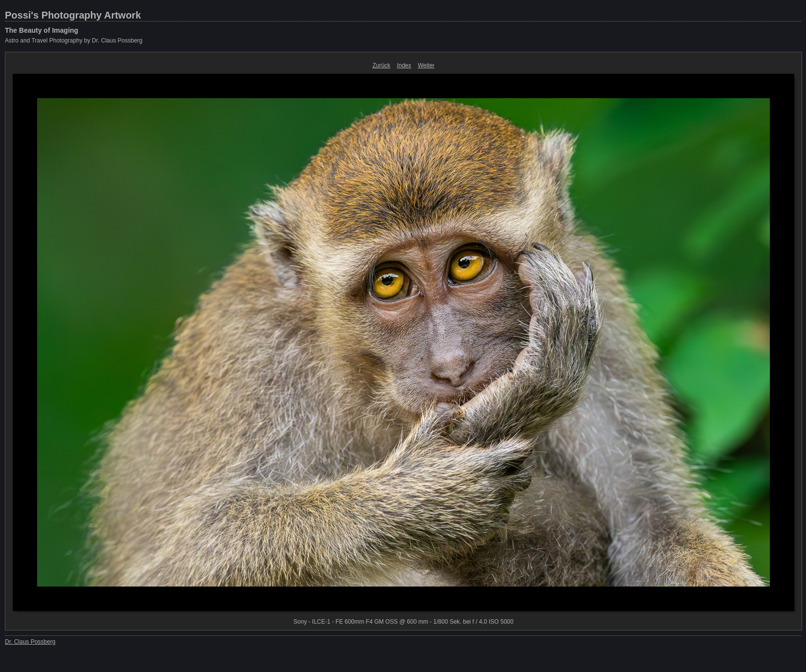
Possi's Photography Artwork (73, 15)
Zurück (381, 65)
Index (404, 65)
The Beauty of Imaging (42, 30)
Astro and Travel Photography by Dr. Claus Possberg (74, 41)
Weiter (426, 65)
